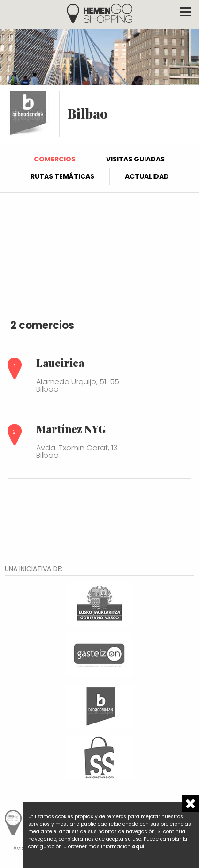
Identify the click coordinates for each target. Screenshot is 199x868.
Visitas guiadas (135, 159)
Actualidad (147, 176)
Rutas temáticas (62, 176)
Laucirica (60, 363)
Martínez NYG (71, 429)
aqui (138, 847)
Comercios (55, 159)
